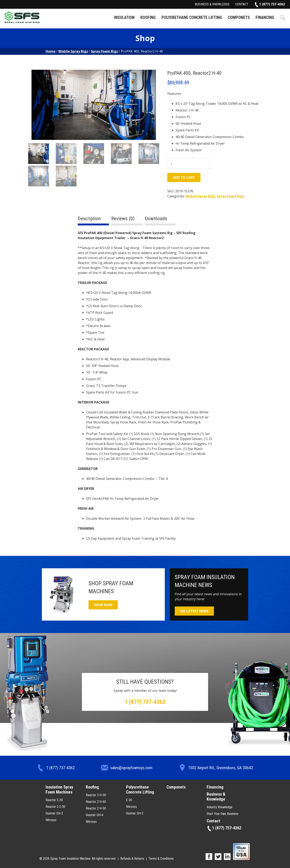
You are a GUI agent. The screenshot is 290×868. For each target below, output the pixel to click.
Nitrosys (51, 820)
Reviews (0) (123, 219)
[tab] (93, 220)
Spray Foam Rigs (104, 51)
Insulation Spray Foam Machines (59, 790)
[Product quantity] (189, 164)
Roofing (148, 17)
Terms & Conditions (161, 859)
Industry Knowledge (220, 807)
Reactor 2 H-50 (96, 808)
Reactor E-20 (54, 800)
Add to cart (184, 177)
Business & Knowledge (212, 4)
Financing (265, 17)
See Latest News (194, 611)
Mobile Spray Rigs (73, 51)
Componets (239, 17)
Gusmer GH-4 (95, 815)
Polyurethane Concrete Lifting (192, 17)
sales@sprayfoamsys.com (131, 768)
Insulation (124, 17)
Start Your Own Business (223, 814)
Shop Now (103, 605)
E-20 (129, 800)
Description (89, 219)
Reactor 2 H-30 (96, 795)
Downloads (156, 219)
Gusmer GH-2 (54, 813)
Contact (242, 4)
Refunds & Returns (132, 859)
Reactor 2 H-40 (96, 802)
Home (51, 51)
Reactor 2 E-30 (55, 807)
